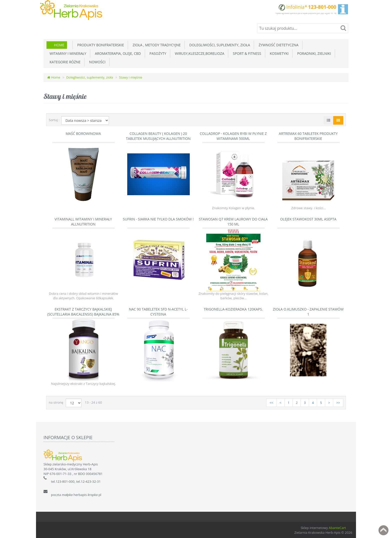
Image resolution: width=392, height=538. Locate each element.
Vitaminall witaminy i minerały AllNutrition (83, 221)
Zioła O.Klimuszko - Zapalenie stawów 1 (308, 311)
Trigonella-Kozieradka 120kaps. (233, 309)
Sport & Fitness (246, 53)
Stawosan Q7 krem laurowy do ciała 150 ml (233, 221)
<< (271, 402)
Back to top (383, 530)
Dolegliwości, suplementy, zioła (219, 44)
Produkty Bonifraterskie (100, 44)
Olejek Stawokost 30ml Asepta (308, 218)
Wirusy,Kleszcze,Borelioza (199, 53)
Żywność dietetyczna (278, 44)
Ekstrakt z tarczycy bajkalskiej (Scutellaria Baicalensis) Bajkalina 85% (83, 311)
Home (59, 44)
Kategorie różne (64, 61)
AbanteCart (337, 527)
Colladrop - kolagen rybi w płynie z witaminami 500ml (233, 136)
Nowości (96, 61)
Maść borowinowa (83, 133)
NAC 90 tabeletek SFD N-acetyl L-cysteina (158, 311)
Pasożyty (157, 53)
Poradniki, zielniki (313, 53)
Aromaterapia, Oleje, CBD (117, 53)
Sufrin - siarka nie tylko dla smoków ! (158, 218)
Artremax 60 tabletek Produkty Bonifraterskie (308, 136)
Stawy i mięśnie (131, 77)
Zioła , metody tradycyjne (156, 44)
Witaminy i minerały (67, 53)
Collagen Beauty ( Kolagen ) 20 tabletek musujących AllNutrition (158, 136)
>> (338, 402)
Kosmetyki (278, 53)
